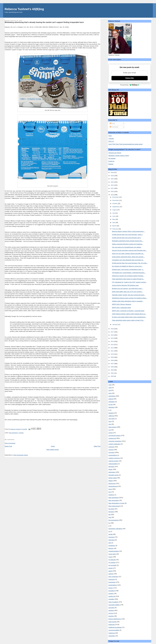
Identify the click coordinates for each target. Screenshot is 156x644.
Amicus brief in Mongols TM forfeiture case (125, 285)
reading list (112, 596)
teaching (111, 616)
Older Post (97, 446)
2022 (112, 185)
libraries (111, 548)
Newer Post (8, 446)
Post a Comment (10, 443)
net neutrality (112, 565)
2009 (112, 357)
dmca (110, 489)
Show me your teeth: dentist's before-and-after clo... (128, 254)
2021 (112, 188)
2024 (112, 179)
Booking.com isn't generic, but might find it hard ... (128, 288)
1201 (110, 385)
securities (111, 608)
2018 (112, 329)
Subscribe (130, 78)
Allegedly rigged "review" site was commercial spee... (129, 295)
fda (109, 514)
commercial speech (115, 436)
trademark (112, 625)
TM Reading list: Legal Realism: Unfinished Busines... (129, 273)
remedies (21, 433)
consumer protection (115, 441)
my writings (112, 562)
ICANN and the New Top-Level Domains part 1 (127, 238)
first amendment (113, 520)
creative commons (114, 458)
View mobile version (53, 449)
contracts (111, 447)
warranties (112, 636)
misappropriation (114, 551)
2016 (112, 335)
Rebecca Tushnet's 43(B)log (24, 9)
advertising (112, 396)
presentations (113, 585)
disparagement (113, 486)
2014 (112, 341)
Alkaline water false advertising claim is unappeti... (128, 301)
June (114, 216)
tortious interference (115, 619)
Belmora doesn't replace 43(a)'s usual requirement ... (129, 231)
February (115, 229)
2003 (112, 376)
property (111, 593)
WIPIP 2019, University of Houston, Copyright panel (128, 311)
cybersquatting (113, 464)
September (116, 207)
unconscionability (114, 630)
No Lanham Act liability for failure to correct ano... (127, 266)
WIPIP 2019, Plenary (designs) (122, 304)
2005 (112, 370)
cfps (110, 424)
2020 (112, 191)
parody (111, 568)
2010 (112, 354)
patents (111, 574)
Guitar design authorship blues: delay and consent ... (128, 257)
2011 (112, 351)
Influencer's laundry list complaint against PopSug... (128, 276)
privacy (111, 588)
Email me (111, 161)
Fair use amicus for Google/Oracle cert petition (127, 247)
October (115, 204)
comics (111, 433)
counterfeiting (113, 455)
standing (111, 610)
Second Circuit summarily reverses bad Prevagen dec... (129, 250)
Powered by (130, 85)
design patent (113, 478)
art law (110, 404)
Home (53, 446)
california (111, 416)
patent (110, 571)
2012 (112, 348)
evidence (111, 495)
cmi (110, 430)
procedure (112, 591)
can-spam (112, 419)
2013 (112, 345)
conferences (112, 438)
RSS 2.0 (111, 141)
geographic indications (115, 529)
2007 (112, 364)
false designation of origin (116, 503)
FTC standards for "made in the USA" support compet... (129, 282)
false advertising (13, 433)
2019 (112, 195)
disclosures (112, 483)
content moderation (114, 444)
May (114, 219)
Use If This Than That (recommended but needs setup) (126, 144)
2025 (112, 176)
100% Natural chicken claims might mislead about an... (129, 314)
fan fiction (111, 509)
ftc (109, 523)
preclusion (112, 579)
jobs (110, 543)
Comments (114, 127)
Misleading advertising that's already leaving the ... (128, 241)
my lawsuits (112, 560)
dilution (111, 481)
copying (111, 450)
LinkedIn (111, 139)
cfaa (110, 421)
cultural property (113, 461)
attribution (112, 407)
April (114, 222)
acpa (110, 393)
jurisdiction (112, 546)
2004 (112, 373)
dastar (110, 469)
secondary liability (114, 605)
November (116, 200)
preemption (112, 582)
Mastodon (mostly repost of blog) (119, 156)
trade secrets (113, 622)
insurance (111, 537)
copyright (111, 452)
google (111, 534)
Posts (112, 123)
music (110, 557)
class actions (112, 427)
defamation (112, 472)
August (115, 210)
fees (110, 517)
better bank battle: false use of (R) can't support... (127, 292)
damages (111, 467)
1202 (110, 388)
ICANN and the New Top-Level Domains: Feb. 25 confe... (130, 263)
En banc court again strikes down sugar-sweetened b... (129, 317)
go (109, 531)
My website (112, 158)
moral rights (112, 554)
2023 (112, 182)
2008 (112, 360)
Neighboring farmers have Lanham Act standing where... (130, 298)
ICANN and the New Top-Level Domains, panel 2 (127, 235)
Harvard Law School (115, 153)
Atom (110, 136)
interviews (112, 540)
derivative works (113, 475)
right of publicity (113, 602)
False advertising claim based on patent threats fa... (128, 279)
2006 (112, 367)
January (115, 324)
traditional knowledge (115, 627)
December (116, 197)
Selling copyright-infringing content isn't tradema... (128, 244)
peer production (113, 577)
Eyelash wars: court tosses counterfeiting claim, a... (128, 269)
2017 (112, 332)
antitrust (111, 399)
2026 (112, 172)
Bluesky (111, 164)
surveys (111, 613)
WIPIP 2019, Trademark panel (121, 308)
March (115, 226)
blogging (111, 413)
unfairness (112, 633)
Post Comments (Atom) (21, 455)
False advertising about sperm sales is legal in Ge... (128, 320)
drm (110, 492)
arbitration (112, 402)
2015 (112, 338)
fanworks (111, 512)
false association (114, 500)
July (114, 213)
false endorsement (114, 506)
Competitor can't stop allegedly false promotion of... (128, 260)
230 (110, 390)
